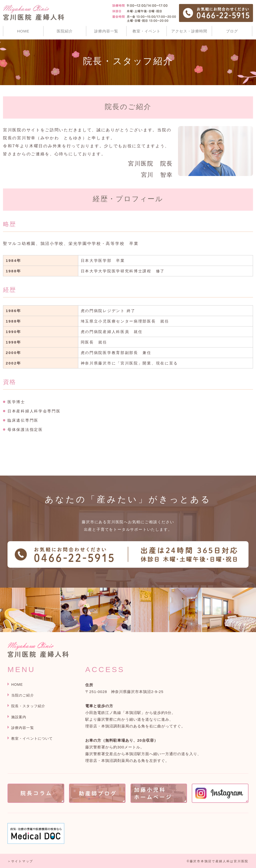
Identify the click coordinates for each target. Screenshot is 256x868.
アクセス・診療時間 (189, 31)
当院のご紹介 (23, 695)
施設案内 (19, 717)
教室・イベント (146, 31)
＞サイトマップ (20, 861)
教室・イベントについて (32, 738)
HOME (23, 31)
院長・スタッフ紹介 (28, 706)
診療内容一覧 (106, 31)
